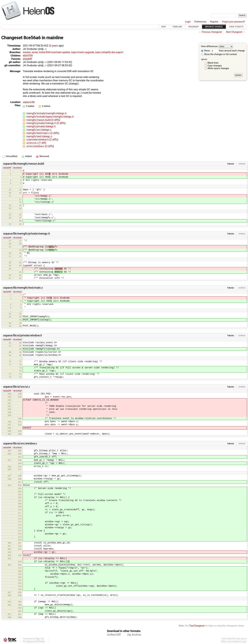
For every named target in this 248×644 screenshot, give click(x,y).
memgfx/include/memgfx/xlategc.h (46, 113)
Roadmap (194, 27)
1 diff (42, 143)
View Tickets (236, 27)
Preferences (200, 22)
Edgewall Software (35, 641)
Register (214, 22)
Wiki (164, 27)
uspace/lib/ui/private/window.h (23, 335)
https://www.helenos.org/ (234, 641)
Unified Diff (114, 635)
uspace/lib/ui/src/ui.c (17, 387)
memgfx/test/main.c (38, 133)
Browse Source (214, 27)
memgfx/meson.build (39, 120)
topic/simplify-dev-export (109, 52)
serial (35, 52)
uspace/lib (29, 102)
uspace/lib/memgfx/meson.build (24, 164)
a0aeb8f (27, 59)
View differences (209, 47)
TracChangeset (197, 626)
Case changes (215, 66)
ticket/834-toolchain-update (54, 52)
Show (205, 51)
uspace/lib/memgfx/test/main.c (23, 288)
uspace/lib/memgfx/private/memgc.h (27, 234)
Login (188, 22)
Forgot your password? (233, 22)
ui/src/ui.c (33, 143)
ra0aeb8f (7, 168)
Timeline (177, 27)
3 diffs (56, 120)
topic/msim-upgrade (83, 52)
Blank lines (213, 63)
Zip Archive (134, 635)
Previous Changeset (212, 32)
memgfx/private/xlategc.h (41, 126)
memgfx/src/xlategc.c (39, 130)
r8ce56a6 (17, 168)
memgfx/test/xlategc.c (39, 136)
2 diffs (61, 123)
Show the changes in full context (219, 54)
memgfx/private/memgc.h (42, 123)
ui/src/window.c (36, 146)
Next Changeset (234, 32)
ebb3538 (28, 56)
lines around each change (228, 51)
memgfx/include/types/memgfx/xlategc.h (50, 117)
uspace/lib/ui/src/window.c (20, 443)
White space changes (218, 68)
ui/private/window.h (38, 140)
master (27, 52)
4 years (54, 46)
